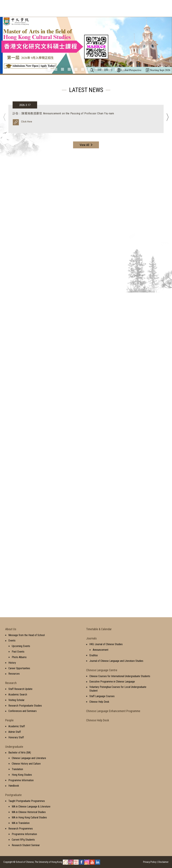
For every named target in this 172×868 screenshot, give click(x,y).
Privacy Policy (150, 862)
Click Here (27, 122)
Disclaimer (163, 862)
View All (84, 145)
